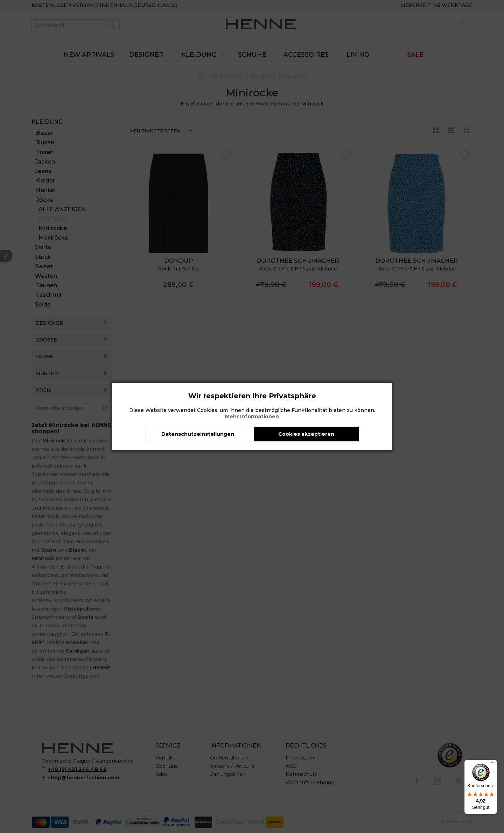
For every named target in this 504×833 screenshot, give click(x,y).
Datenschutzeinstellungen (198, 434)
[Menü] (493, 764)
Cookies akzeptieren (306, 434)
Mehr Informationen (252, 416)
